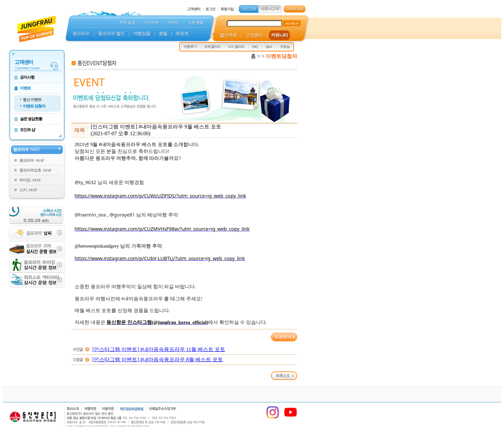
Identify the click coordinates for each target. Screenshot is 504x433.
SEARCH (292, 23)
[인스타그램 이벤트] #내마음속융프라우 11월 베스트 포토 (159, 349)
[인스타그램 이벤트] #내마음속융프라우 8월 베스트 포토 (158, 359)
